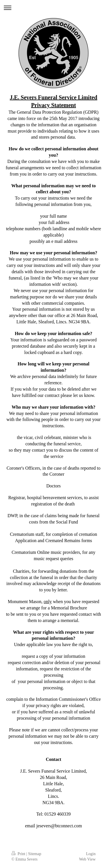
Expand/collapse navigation (53, 8)
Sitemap (35, 854)
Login (91, 854)
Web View (87, 859)
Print (19, 854)
